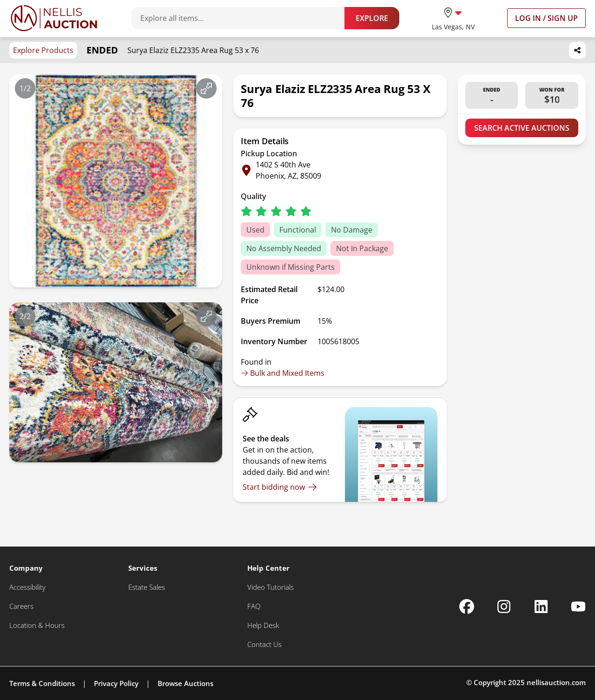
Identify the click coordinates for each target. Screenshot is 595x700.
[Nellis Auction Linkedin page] (541, 607)
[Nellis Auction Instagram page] (504, 607)
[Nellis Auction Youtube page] (578, 607)
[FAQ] (254, 606)
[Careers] (21, 606)
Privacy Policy (116, 683)
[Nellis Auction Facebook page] (467, 607)
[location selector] (453, 18)
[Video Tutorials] (271, 587)
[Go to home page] (54, 18)
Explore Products (43, 50)
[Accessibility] (27, 587)
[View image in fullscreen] (206, 88)
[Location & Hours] (37, 625)
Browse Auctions (185, 683)
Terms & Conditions (42, 683)
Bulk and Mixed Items (283, 373)
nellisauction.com (556, 682)
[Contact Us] (264, 644)
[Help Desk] (263, 625)
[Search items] (242, 18)
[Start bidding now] (280, 487)
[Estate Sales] (147, 587)
